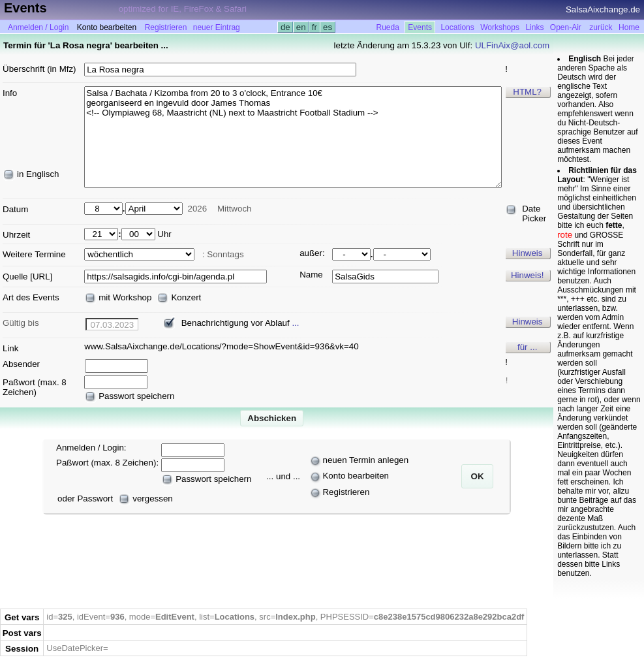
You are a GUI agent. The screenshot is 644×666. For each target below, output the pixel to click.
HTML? (527, 92)
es (327, 27)
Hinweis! (527, 275)
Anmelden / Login (38, 27)
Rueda (388, 27)
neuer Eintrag (217, 27)
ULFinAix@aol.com (512, 45)
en (301, 27)
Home (629, 27)
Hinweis (528, 253)
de (285, 27)
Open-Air (566, 27)
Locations (457, 27)
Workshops (500, 27)
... (295, 323)
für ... (527, 347)
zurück (601, 27)
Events (420, 27)
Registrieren (166, 27)
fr (314, 27)
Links (534, 27)
